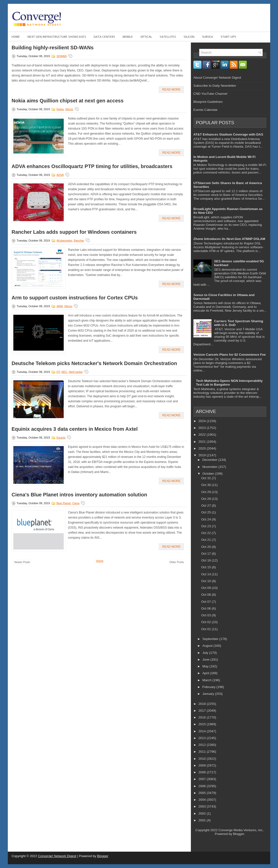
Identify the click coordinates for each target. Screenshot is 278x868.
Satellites (168, 37)
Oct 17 (206, 554)
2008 (203, 772)
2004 (203, 800)
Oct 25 (206, 512)
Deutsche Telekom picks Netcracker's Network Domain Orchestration (94, 363)
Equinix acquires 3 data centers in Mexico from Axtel (75, 429)
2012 (203, 745)
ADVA (60, 175)
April (206, 673)
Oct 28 (206, 499)
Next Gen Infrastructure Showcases (57, 37)
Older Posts (177, 562)
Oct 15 (206, 567)
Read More (171, 90)
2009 (203, 765)
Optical (146, 37)
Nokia (60, 109)
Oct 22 (206, 533)
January (209, 694)
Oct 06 (206, 608)
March (207, 680)
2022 (203, 435)
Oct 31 (206, 478)
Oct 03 (206, 615)
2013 (203, 738)
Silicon (189, 37)
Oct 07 (206, 602)
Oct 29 (206, 492)
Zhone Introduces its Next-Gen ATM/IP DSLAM (229, 239)
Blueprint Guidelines (208, 102)
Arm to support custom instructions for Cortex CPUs (75, 298)
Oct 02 (206, 622)
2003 (203, 806)
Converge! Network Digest (57, 856)
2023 (203, 428)
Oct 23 (206, 526)
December (211, 460)
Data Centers (104, 37)
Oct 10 (206, 581)
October (209, 474)
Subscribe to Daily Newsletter (215, 86)
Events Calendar (205, 110)
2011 (203, 752)
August (208, 646)
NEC (64, 372)
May (206, 666)
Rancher (79, 241)
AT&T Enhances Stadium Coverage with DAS (228, 134)
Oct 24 (206, 519)
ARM (59, 306)
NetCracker (76, 372)
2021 (203, 442)
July (206, 653)
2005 (203, 793)
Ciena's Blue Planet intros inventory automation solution (79, 495)
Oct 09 (206, 588)
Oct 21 (206, 540)
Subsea (207, 37)
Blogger (238, 834)
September (211, 639)
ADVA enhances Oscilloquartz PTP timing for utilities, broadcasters (92, 166)
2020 (203, 448)
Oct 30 (206, 485)
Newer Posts (22, 562)
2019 (203, 455)
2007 (203, 779)
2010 (203, 759)
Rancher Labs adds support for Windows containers (74, 232)
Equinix (61, 438)
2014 (203, 731)
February (210, 687)
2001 (203, 820)
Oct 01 (206, 629)
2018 (203, 704)
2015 (203, 724)
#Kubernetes (64, 241)
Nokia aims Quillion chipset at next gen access (68, 101)
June (206, 660)
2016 (203, 717)
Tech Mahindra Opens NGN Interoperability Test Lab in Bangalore (229, 383)
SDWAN (62, 56)
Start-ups (228, 37)
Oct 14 (206, 574)
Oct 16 (206, 560)
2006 (203, 786)
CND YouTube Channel (210, 94)
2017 (203, 711)
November (211, 467)
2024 (203, 421)
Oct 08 (206, 595)
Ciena (76, 503)
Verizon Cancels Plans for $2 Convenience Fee (230, 355)
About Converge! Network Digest (217, 78)
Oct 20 (206, 547)
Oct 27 (206, 506)
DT (58, 372)
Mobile (128, 37)
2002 (203, 814)
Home (16, 37)
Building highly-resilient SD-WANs (53, 48)
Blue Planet (63, 503)
